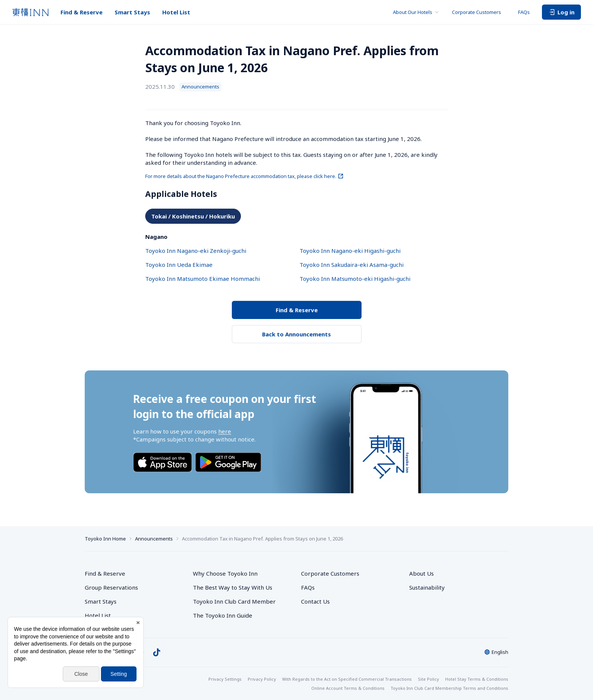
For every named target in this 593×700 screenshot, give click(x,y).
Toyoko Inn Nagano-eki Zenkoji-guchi (196, 251)
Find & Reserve (81, 12)
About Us (421, 573)
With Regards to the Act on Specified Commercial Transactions (347, 679)
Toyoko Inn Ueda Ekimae (179, 265)
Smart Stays (132, 12)
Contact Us (315, 601)
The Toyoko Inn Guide (223, 615)
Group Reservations (111, 587)
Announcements (154, 539)
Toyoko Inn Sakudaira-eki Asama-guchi (352, 265)
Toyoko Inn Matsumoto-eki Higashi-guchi (355, 279)
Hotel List (176, 12)
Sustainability (427, 587)
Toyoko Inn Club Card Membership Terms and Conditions (449, 688)
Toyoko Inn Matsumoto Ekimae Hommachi (203, 279)
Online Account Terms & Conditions (348, 688)
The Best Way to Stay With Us (233, 587)
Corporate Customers (479, 12)
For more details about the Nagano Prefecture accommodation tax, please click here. (244, 176)
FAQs (524, 12)
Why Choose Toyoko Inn (225, 573)
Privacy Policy (262, 679)
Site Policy (428, 679)
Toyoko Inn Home (105, 539)
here (225, 431)
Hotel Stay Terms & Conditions (477, 679)
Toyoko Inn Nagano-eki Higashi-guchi (350, 251)
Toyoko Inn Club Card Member (234, 601)
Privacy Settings (225, 679)
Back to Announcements (296, 334)
